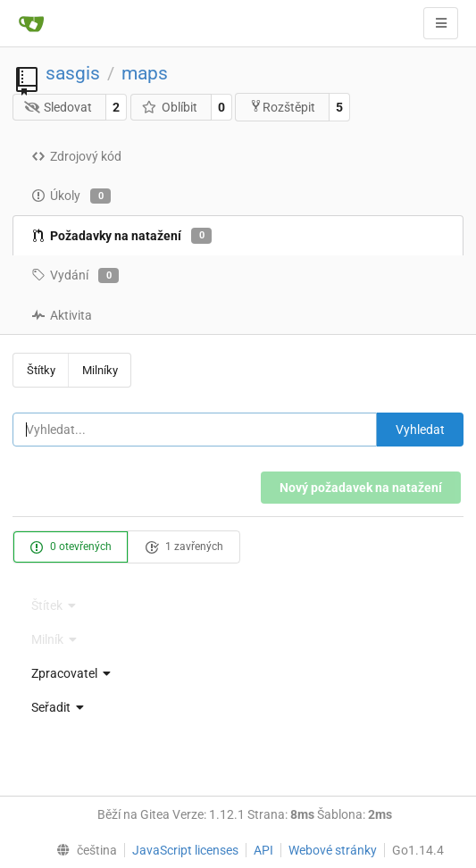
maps (145, 73)
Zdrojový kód (76, 156)
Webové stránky (333, 850)
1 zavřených (184, 547)
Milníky (100, 370)
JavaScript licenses (185, 850)
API (263, 850)
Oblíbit (169, 107)
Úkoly (71, 196)
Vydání (75, 276)
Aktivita (62, 315)
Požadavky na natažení (121, 236)
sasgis (73, 73)
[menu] (238, 673)
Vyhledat (420, 430)
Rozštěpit (282, 107)
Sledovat (58, 107)
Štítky (41, 370)
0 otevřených (71, 547)
